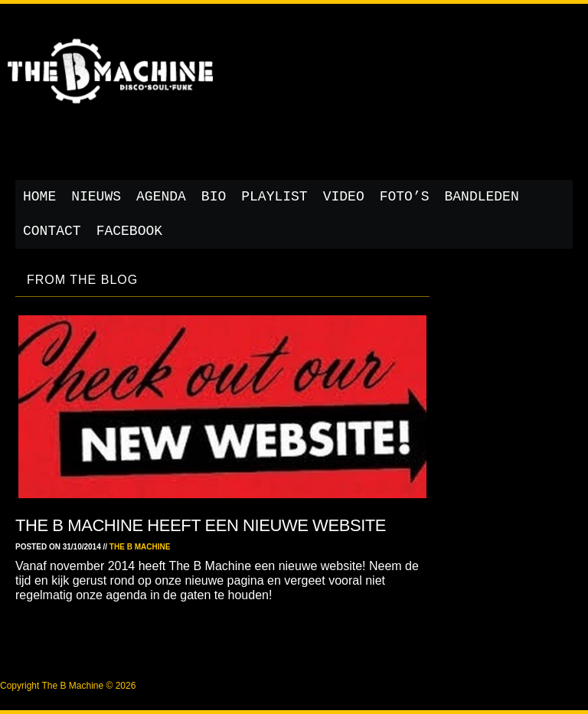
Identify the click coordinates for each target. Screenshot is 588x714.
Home (39, 197)
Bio (214, 197)
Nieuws (96, 197)
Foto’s (405, 197)
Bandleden (482, 197)
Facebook (129, 231)
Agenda (161, 197)
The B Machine (140, 547)
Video (344, 197)
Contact (52, 231)
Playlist (274, 197)
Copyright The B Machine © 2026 (68, 686)
